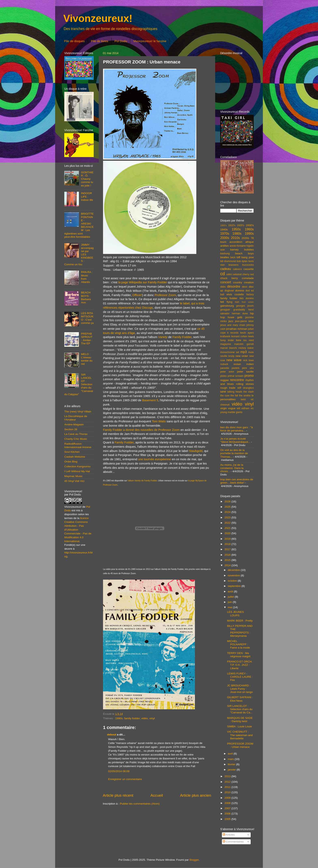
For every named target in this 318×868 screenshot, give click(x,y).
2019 (228, 539)
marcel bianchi (229, 348)
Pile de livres (99, 41)
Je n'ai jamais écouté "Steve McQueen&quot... (235, 440)
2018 (228, 544)
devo (245, 287)
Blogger (194, 860)
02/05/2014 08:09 (119, 771)
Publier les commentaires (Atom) (140, 804)
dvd (248, 291)
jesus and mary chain (233, 325)
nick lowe (248, 360)
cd (223, 274)
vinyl (152, 718)
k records (233, 333)
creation (249, 282)
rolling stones (245, 384)
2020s (245, 238)
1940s (224, 230)
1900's (223, 225)
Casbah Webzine (75, 457)
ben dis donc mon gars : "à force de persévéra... (236, 429)
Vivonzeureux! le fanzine (150, 41)
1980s (237, 233)
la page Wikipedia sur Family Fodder (143, 282)
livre (239, 340)
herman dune (240, 314)
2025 (228, 507)
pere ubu (248, 368)
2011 (228, 787)
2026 (228, 501)
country (237, 282)
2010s (235, 238)
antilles (225, 246)
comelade (248, 278)
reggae (225, 380)
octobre (233, 581)
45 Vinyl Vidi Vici (74, 481)
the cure (225, 396)
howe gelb (235, 317)
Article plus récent (118, 795)
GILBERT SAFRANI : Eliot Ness (240, 699)
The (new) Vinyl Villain (78, 412)
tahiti (223, 392)
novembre (234, 575)
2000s (225, 238)
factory (250, 294)
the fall (234, 396)
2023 (228, 517)
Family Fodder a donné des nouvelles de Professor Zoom (141, 430)
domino (240, 291)
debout (112, 735)
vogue (232, 408)
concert (226, 282)
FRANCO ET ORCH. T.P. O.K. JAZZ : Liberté (240, 665)
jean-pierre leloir (244, 321)
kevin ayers (247, 333)
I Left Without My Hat (77, 471)
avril (231, 754)
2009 (228, 798)
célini (229, 274)
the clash (249, 392)
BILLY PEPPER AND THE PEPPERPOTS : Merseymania (240, 631)
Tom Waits (159, 421)
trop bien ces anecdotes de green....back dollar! (237, 481)
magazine (226, 344)
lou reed (249, 340)
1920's (240, 225)
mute (251, 352)
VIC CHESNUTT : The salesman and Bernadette (240, 735)
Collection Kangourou (77, 466)
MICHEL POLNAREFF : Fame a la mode (239, 644)
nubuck (224, 364)
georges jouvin (245, 306)
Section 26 (71, 429)
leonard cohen (239, 336)
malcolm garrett (244, 344)
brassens (234, 265)
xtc (252, 408)
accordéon (236, 242)
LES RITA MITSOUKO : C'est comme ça (87, 318)
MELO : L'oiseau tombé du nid (87, 359)
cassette (249, 269)
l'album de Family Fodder (142, 481)
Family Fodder (182, 337)
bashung (225, 254)
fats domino (247, 298)
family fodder (132, 718)
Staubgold (196, 451)
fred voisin (248, 302)
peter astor (227, 372)
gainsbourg (227, 306)
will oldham (243, 408)
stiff (239, 388)
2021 (228, 528)
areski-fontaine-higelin (242, 246)
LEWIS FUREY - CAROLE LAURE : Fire (240, 677)
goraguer (225, 310)
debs (223, 287)
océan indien (244, 364)
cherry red (248, 274)
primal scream (235, 376)
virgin (223, 408)
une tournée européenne (154, 459)
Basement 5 (150, 400)
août (231, 591)
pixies (223, 376)
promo (249, 376)
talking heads (235, 392)
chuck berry (229, 278)
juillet (231, 597)
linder (231, 340)
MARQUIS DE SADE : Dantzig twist (240, 720)
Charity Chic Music (76, 439)
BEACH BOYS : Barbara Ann (86, 298)
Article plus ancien (196, 795)
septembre (235, 586)
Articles (229, 835)
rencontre (237, 380)
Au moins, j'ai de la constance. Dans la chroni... (232, 468)
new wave (234, 360)
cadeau (226, 269)
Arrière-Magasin (74, 424)
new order (242, 356)
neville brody (227, 356)
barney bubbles (242, 250)
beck (233, 257)
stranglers (248, 388)
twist (243, 399)
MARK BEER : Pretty (240, 621)
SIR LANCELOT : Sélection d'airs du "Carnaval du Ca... (240, 709)
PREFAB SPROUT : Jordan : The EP (87, 339)
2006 (228, 814)
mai (230, 607)
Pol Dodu (121, 41)
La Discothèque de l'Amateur (76, 418)
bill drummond (228, 261)
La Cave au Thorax (76, 434)
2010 (228, 792)
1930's (250, 225)
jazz (231, 321)
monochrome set (230, 352)
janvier (232, 770)
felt (222, 302)
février (232, 764)
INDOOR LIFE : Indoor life (87, 196)
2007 (228, 808)
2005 (228, 819)
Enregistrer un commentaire (125, 779)
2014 (228, 565)
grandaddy (239, 310)
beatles (225, 257)
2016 (228, 555)
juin (230, 602)
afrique (250, 242)
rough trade (228, 388)
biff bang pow (245, 257)
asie (222, 250)
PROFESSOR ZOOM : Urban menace (240, 745)
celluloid (237, 274)
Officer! (137, 295)
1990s (119, 718)
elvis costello (235, 294)
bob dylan (242, 261)
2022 (228, 523)
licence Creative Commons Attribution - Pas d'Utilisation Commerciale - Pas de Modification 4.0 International (78, 530)
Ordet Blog (71, 462)
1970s (225, 233)
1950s (236, 229)
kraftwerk (225, 336)
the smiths (245, 396)
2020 (228, 533)
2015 (228, 560)
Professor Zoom (165, 295)
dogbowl (229, 291)
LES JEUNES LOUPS (236, 614)
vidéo (144, 718)
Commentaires (233, 842)
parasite (225, 368)
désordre (234, 286)
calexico (237, 269)
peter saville (245, 372)
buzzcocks (248, 265)
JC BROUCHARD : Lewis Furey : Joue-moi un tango (240, 689)
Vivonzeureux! (98, 18)
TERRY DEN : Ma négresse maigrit (239, 655)
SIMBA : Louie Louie (240, 726)
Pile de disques (74, 41)
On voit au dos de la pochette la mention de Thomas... (234, 453)
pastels (235, 368)
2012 (228, 782)
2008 (228, 803)
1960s (249, 229)
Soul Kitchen (72, 452)
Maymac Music (73, 476)
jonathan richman (237, 329)
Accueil (157, 795)
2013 (228, 776)
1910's (232, 225)
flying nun (233, 302)
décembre (234, 570)
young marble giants (231, 412)
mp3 (244, 352)
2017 (228, 549)
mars (231, 759)
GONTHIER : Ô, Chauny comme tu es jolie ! (87, 179)
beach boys (244, 253)
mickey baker (246, 348)
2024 (228, 512)
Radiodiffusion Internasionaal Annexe (78, 445)
